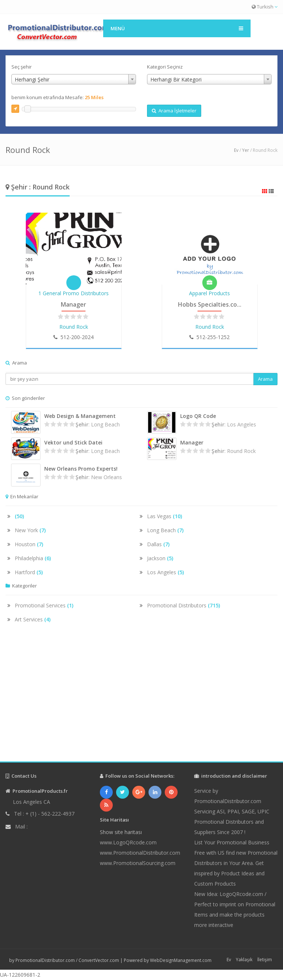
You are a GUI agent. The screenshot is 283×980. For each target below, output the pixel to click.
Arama (265, 379)
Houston (29, 544)
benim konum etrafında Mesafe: (57, 97)
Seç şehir (22, 67)
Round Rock (74, 327)
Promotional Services (44, 605)
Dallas (158, 544)
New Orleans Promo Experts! (81, 469)
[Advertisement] (141, 699)
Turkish (265, 7)
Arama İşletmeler (174, 111)
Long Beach (165, 530)
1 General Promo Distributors (74, 293)
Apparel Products (209, 293)
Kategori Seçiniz (165, 67)
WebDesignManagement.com (181, 960)
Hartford (29, 572)
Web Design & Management (80, 416)
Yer (246, 150)
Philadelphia (33, 558)
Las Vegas (165, 516)
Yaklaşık (244, 960)
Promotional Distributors (184, 605)
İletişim (265, 960)
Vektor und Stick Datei (73, 442)
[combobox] (74, 79)
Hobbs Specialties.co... (210, 304)
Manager (74, 304)
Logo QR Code (198, 416)
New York (30, 530)
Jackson (160, 558)
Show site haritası (121, 832)
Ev (236, 150)
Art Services (33, 619)
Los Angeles (165, 572)
